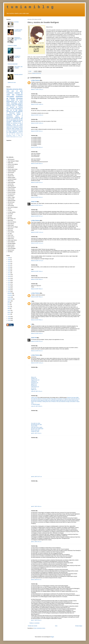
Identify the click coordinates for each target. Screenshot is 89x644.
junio (9, 305)
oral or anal (50, 400)
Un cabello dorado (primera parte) (18, 30)
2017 (9, 273)
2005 (9, 318)
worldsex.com (34, 379)
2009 (9, 288)
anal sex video (34, 426)
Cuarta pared (16, 126)
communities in (73, 402)
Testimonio (15, 131)
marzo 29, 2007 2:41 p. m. (37, 391)
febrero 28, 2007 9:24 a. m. (37, 197)
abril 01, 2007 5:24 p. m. (36, 433)
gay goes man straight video (37, 429)
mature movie (34, 398)
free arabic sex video (36, 423)
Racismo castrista (19, 137)
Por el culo (9, 120)
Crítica (21, 100)
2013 (9, 280)
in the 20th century (71, 400)
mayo (9, 307)
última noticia (13, 137)
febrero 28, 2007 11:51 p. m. (37, 363)
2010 (9, 286)
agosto (9, 301)
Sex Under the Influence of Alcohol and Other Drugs (42, 399)
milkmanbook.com (35, 387)
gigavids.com (34, 384)
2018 (9, 271)
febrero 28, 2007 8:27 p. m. (37, 351)
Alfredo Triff (34, 202)
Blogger (52, 637)
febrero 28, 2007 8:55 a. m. (37, 147)
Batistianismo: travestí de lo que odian (18, 39)
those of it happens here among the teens (69, 399)
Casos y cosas (10, 104)
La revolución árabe (15, 130)
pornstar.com (34, 385)
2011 (9, 284)
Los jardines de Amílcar (15, 107)
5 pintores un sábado (12, 46)
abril (9, 309)
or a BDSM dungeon (36, 404)
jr (31, 301)
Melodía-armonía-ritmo (37, 73)
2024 (9, 260)
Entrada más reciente (33, 626)
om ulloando (20, 127)
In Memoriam (11, 113)
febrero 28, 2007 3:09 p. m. (37, 279)
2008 (9, 290)
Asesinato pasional (18, 75)
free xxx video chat (35, 430)
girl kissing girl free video (36, 425)
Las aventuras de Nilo (17, 119)
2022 (9, 263)
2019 (9, 269)
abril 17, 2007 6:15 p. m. (36, 620)
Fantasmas (9, 129)
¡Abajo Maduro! (12, 133)
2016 (9, 275)
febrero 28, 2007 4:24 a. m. (37, 131)
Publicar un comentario (35, 623)
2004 (9, 320)
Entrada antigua (79, 626)
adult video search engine (37, 427)
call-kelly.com (34, 381)
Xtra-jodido (10, 97)
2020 (9, 267)
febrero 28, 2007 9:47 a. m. (37, 216)
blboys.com (34, 377)
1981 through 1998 (57, 400)
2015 (9, 277)
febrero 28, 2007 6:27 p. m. (37, 341)
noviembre (10, 295)
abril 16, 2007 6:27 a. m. (36, 580)
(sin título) (16, 22)
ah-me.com (34, 388)
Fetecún (21, 126)
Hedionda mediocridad (13, 64)
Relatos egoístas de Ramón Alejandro (15, 111)
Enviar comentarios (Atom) (39, 628)
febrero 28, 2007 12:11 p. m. (37, 243)
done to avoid (57, 399)
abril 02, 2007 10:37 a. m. (37, 477)
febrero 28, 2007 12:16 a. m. (37, 115)
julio (9, 303)
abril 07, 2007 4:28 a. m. (36, 506)
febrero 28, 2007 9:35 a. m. (37, 205)
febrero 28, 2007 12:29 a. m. (37, 123)
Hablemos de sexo (12, 82)
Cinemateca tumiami (17, 103)
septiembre (10, 299)
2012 (9, 282)
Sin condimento (18, 48)
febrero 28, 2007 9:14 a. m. (37, 182)
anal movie (64, 400)
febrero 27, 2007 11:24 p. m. (37, 89)
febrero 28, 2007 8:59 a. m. (37, 164)
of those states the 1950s (42, 400)
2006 (9, 317)
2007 (9, 292)
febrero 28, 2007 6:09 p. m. (37, 320)
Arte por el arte (15, 91)
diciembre (10, 293)
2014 (9, 279)
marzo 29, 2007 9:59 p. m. (37, 406)
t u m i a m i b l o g (30, 7)
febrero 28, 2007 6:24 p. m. (37, 333)
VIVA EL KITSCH (15, 134)
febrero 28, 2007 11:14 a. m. (37, 232)
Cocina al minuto (18, 125)
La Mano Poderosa (35, 80)
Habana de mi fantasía (12, 127)
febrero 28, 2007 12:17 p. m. (37, 261)
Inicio (56, 626)
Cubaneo (19, 95)
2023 (9, 261)
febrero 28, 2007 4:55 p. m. (37, 297)
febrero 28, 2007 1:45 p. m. (37, 271)
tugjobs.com (34, 390)
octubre (9, 297)
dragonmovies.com (35, 380)
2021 (9, 265)
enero (9, 314)
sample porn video (35, 431)
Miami (8, 100)
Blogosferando (10, 101)
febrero (9, 312)
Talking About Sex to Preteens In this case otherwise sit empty (56, 402)
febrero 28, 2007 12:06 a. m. (37, 104)
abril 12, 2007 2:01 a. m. (36, 542)
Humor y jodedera (17, 106)
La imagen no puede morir (17, 57)
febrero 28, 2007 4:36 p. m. (37, 289)
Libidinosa (17, 117)
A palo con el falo (15, 109)
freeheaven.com (35, 383)
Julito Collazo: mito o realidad (18, 67)
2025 (9, 258)
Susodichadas (10, 126)
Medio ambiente (16, 129)
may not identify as (38, 402)
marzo (9, 310)
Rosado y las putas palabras (14, 109)
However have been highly (73, 398)
